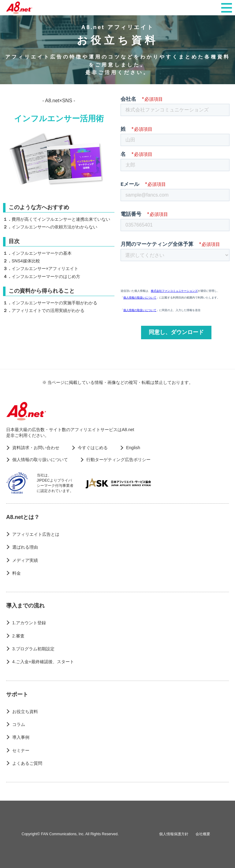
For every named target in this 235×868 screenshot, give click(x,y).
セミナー (21, 750)
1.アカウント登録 (29, 623)
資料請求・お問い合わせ (36, 448)
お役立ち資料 (25, 712)
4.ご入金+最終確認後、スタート (43, 662)
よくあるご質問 (27, 763)
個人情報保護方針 (174, 834)
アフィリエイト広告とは (36, 534)
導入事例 (21, 737)
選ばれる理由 (25, 547)
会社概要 (203, 834)
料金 (17, 573)
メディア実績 (25, 560)
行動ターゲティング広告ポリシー (118, 460)
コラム (19, 724)
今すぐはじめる (93, 448)
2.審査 (18, 636)
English (133, 448)
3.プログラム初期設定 (33, 649)
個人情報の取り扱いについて (40, 460)
